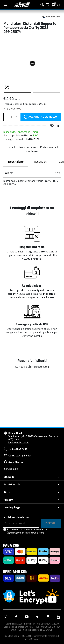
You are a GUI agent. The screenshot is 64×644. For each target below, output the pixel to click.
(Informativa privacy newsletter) (25, 533)
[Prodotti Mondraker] (51, 17)
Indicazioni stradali (19, 443)
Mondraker (32, 152)
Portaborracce (48, 147)
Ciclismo (20, 147)
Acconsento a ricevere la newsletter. (28, 531)
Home (10, 147)
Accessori (33, 147)
